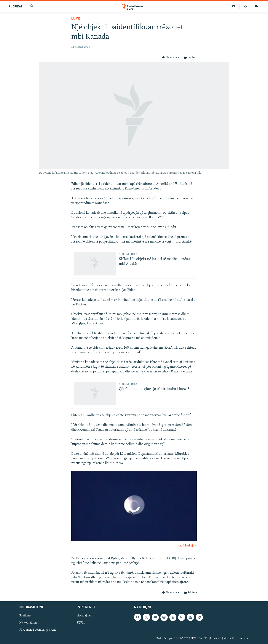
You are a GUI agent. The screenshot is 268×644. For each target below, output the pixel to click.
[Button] (170, 57)
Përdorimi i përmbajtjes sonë (38, 630)
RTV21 (81, 623)
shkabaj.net (84, 616)
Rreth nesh (26, 616)
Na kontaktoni (28, 623)
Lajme (76, 19)
